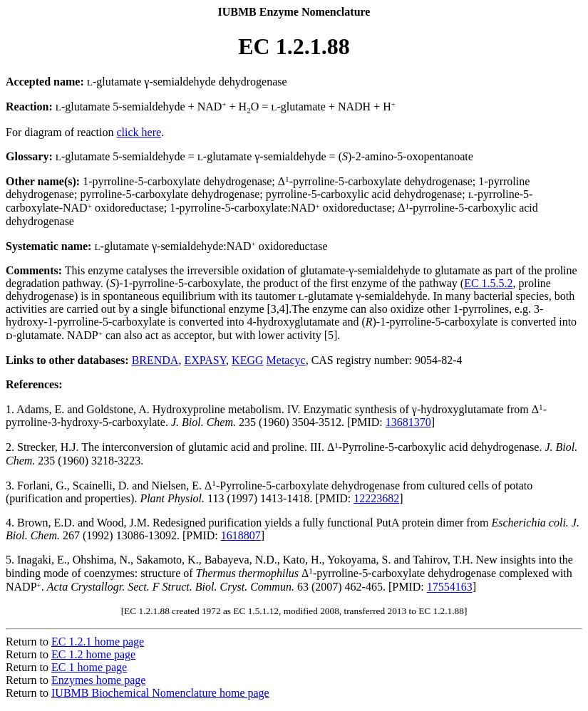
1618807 (241, 535)
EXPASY (205, 360)
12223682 (376, 498)
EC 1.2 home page (93, 654)
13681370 (408, 422)
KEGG (247, 360)
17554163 (450, 587)
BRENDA (155, 360)
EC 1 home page (89, 667)
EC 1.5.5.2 (488, 283)
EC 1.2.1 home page (98, 642)
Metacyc (286, 360)
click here (139, 132)
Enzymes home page (98, 680)
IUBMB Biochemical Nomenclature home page (160, 693)
